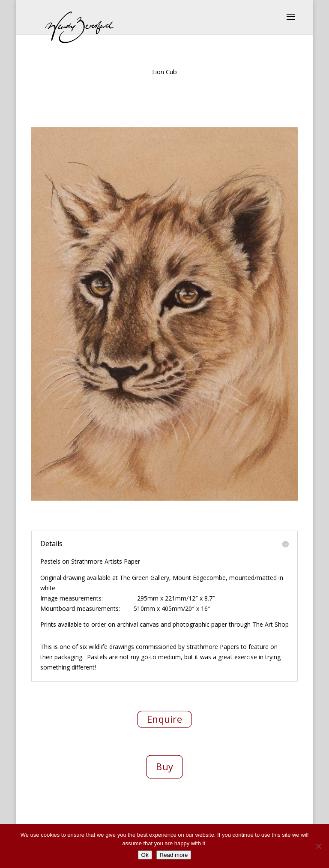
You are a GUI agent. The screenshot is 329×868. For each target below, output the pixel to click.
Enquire (164, 719)
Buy (164, 766)
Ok (145, 855)
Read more (174, 855)
